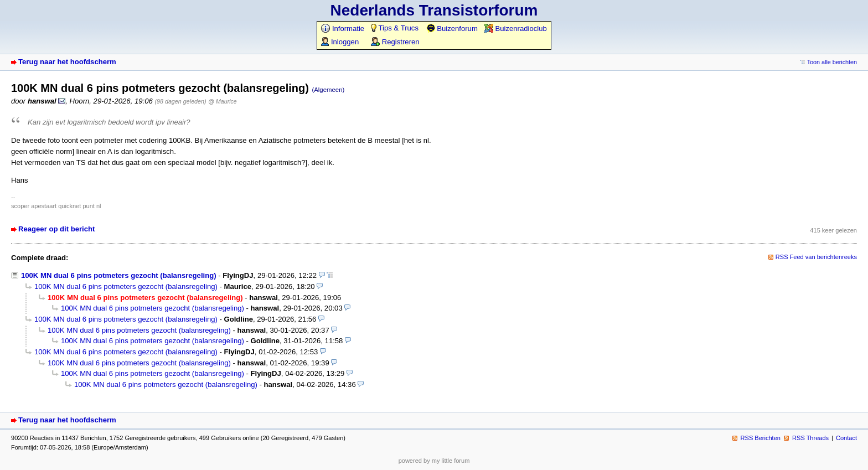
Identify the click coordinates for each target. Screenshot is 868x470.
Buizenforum (452, 29)
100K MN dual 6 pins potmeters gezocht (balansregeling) (119, 275)
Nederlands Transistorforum (434, 10)
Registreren (395, 42)
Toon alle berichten (832, 62)
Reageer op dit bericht (56, 229)
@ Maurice (222, 101)
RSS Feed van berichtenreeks (816, 257)
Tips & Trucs (395, 28)
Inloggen (340, 42)
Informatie (343, 29)
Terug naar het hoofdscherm (67, 62)
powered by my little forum (434, 461)
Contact (846, 438)
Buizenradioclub (516, 29)
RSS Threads (810, 438)
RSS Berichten (761, 438)
